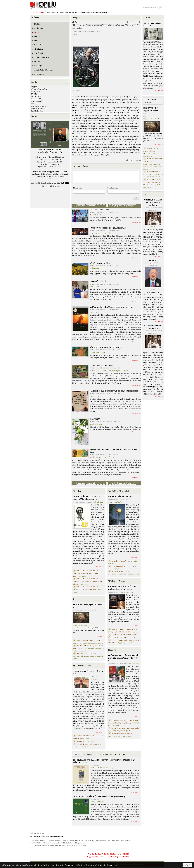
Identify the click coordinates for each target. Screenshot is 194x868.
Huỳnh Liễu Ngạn (96, 424)
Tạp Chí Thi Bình (37, 111)
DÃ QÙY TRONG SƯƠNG (100, 263)
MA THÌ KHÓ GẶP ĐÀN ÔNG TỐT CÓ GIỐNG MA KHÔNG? (114, 391)
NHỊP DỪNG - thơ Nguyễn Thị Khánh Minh (87, 606)
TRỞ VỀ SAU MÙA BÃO (99, 210)
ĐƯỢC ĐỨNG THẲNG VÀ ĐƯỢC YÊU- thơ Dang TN (153, 182)
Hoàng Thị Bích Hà (96, 215)
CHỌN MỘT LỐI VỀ (98, 281)
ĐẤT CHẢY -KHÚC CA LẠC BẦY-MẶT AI (106, 347)
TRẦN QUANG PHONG (98, 352)
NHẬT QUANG (95, 268)
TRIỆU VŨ (94, 679)
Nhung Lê (132, 637)
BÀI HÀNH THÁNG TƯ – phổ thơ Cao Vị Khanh (153, 161)
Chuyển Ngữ (120, 754)
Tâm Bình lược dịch (38, 99)
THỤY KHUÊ (82, 576)
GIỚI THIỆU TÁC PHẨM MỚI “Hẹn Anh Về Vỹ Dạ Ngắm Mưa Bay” (99, 796)
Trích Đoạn (88, 754)
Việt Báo (153, 350)
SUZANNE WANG (117, 574)
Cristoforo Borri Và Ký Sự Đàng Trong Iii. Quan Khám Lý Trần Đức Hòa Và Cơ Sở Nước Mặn (88, 573)
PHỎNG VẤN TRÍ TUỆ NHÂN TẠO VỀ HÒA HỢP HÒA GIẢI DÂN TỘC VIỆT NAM (123, 658)
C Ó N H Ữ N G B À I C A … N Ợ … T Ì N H (88, 672)
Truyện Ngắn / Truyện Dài (118, 491)
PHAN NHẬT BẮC (117, 502)
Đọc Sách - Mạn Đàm (104, 754)
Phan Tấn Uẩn (94, 312)
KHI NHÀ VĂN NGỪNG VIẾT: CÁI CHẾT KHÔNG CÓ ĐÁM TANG (122, 588)
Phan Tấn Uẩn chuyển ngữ (131, 574)
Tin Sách (78, 754)
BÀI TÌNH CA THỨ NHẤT (85, 654)
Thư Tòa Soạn (149, 18)
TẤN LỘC (35, 104)
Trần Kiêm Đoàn (133, 664)
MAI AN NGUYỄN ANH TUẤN (100, 233)
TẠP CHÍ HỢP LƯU (38, 109)
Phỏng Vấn (113, 650)
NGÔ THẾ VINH (109, 457)
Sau (137, 22)
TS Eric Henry (108, 768)
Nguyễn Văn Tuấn (96, 457)
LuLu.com (63, 172)
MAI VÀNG (81, 741)
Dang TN (101, 643)
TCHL (153, 227)
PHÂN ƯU (153, 260)
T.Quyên (34, 87)
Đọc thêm (135, 223)
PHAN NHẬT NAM (126, 731)
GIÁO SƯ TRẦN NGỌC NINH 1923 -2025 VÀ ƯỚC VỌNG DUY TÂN (86, 498)
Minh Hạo (130, 592)
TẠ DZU (34, 94)
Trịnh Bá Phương (127, 736)
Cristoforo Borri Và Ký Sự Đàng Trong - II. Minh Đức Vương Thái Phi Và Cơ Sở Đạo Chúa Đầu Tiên (88, 581)
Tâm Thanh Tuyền (37, 101)
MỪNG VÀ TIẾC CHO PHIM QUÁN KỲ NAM (108, 228)
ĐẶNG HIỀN (80, 656)
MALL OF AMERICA (119, 571)
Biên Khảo (77, 491)
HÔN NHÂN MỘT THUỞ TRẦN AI (123, 566)
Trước (131, 22)
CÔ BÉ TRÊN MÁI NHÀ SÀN (101, 365)
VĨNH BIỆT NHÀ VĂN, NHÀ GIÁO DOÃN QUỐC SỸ (153, 203)
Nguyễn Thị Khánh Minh (80, 625)
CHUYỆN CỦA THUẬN (120, 561)
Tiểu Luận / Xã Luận (116, 581)
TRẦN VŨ (116, 731)
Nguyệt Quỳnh (117, 736)
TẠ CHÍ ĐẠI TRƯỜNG (39, 89)
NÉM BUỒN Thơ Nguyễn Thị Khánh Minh (151, 151)
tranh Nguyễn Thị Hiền (120, 371)
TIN (145, 194)
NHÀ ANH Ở (95, 419)
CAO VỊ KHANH (89, 648)
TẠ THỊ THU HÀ (37, 96)
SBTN (75, 35)
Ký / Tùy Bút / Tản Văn (82, 666)
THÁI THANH (95, 287)
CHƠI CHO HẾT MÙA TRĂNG (120, 496)
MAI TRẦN (116, 725)
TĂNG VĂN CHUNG (38, 106)
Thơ (75, 599)
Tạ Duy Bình (35, 92)
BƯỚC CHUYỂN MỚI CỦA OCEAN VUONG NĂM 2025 (111, 307)
